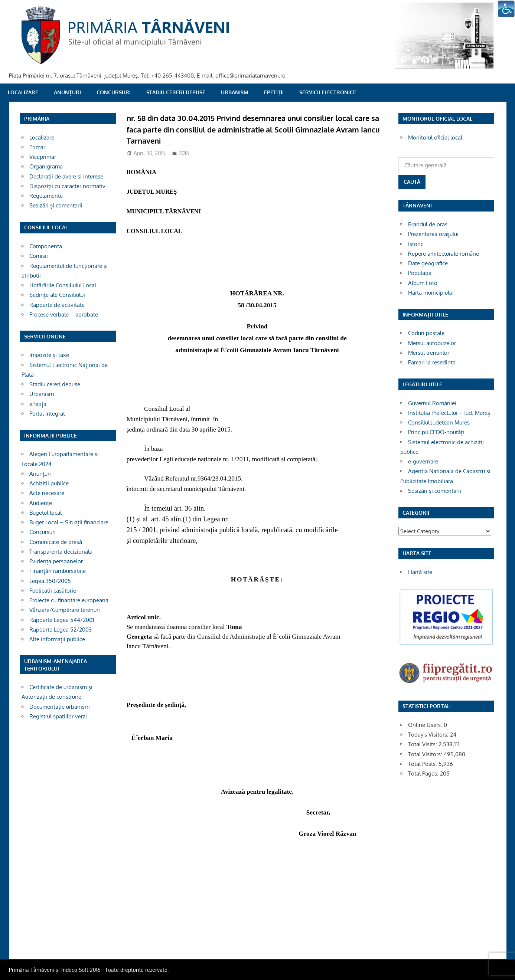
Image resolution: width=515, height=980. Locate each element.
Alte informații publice (57, 639)
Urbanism (235, 92)
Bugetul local (45, 513)
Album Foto (423, 283)
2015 (184, 153)
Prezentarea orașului (433, 234)
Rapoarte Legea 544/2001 (62, 620)
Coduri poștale (426, 333)
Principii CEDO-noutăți (436, 432)
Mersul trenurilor (429, 353)
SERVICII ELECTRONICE (328, 92)
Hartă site (420, 572)
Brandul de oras (428, 224)
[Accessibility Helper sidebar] (506, 9)
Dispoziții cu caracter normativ (67, 186)
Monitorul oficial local (435, 137)
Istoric (416, 244)
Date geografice (428, 263)
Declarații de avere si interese (66, 176)
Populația (420, 273)
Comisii (39, 256)
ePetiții (274, 92)
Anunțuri (67, 92)
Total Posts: (423, 764)
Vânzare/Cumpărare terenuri (65, 610)
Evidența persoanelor (56, 561)
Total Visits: (423, 744)
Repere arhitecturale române (444, 254)
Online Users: (426, 725)
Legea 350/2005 (50, 581)
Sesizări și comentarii (56, 205)
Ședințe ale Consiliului (57, 295)
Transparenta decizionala (61, 552)
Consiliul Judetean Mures (439, 422)
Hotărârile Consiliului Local (63, 285)
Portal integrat (47, 414)
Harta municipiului (431, 293)
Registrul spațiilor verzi (58, 716)
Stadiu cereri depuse (176, 92)
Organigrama (46, 166)
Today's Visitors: (429, 735)
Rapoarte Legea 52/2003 (61, 630)
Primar (37, 147)
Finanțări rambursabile (58, 571)
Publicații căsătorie (53, 591)
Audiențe (41, 503)
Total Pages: (424, 773)
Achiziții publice (49, 483)
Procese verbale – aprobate (64, 314)
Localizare (23, 92)
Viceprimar (43, 157)
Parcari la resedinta (432, 362)
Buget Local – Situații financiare (69, 522)
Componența (46, 246)
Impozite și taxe (49, 355)
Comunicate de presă (56, 542)
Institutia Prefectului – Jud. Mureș (449, 413)
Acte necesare (47, 493)
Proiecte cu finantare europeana (69, 600)
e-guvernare (423, 461)
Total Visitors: (426, 754)
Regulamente (46, 196)
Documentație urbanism (59, 707)
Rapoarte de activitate (57, 305)
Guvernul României (432, 403)
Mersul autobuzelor (432, 343)
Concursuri (114, 92)
